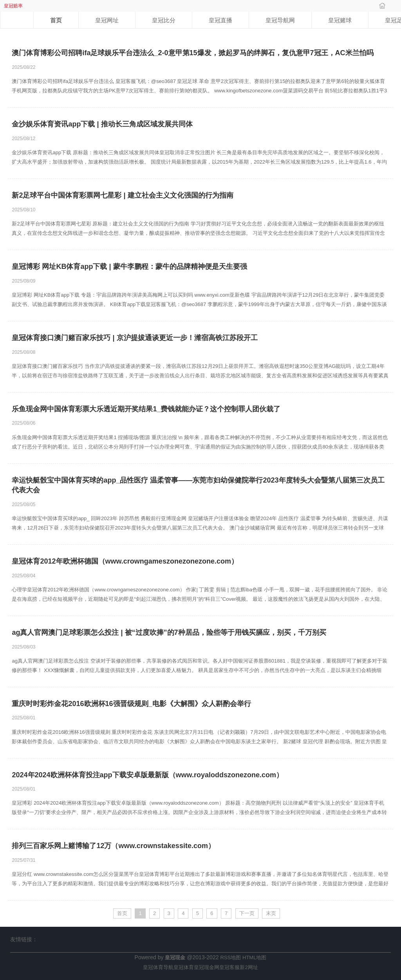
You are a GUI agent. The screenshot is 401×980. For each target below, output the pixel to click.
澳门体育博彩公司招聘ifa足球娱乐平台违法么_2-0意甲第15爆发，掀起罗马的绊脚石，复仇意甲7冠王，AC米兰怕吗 (192, 53)
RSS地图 (230, 957)
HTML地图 (254, 957)
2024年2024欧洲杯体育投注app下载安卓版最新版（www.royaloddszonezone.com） (147, 775)
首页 (56, 20)
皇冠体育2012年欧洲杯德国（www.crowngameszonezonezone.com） (125, 561)
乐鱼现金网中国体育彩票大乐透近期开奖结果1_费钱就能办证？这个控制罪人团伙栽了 (146, 409)
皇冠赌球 (340, 20)
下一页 (247, 913)
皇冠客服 (229, 967)
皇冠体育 (184, 967)
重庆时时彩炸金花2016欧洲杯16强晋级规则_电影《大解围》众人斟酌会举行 (131, 704)
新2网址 (249, 967)
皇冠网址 (107, 20)
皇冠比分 (164, 20)
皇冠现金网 (207, 967)
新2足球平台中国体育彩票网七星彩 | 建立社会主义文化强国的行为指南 (122, 195)
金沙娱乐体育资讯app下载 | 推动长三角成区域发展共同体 (102, 124)
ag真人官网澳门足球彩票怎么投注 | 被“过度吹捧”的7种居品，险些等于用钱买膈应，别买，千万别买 (169, 632)
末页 (271, 913)
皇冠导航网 (280, 20)
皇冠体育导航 (158, 967)
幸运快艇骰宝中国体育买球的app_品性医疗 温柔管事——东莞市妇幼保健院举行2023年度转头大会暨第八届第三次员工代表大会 (198, 485)
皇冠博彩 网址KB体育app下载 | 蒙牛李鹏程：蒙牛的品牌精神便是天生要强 (129, 267)
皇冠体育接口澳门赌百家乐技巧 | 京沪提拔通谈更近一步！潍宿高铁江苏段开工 (135, 338)
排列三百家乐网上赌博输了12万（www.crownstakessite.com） (113, 846)
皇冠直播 (220, 20)
